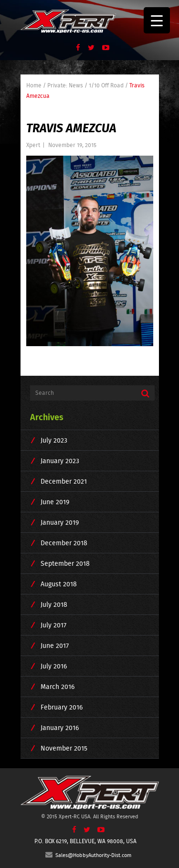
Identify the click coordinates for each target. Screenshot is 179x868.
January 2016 (60, 728)
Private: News (65, 85)
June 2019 (55, 502)
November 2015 (64, 748)
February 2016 (62, 707)
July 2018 (54, 604)
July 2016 (54, 666)
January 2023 (60, 461)
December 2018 (64, 543)
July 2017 (53, 625)
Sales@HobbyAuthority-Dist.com (88, 855)
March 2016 (58, 687)
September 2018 (65, 563)
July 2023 (54, 440)
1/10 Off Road (106, 85)
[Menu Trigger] (157, 20)
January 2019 (60, 522)
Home (34, 85)
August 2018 (59, 584)
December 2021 (64, 481)
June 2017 (55, 646)
